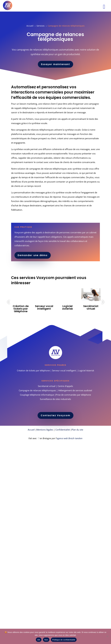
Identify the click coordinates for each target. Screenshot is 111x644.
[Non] (107, 636)
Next (102, 302)
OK (39, 640)
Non (46, 640)
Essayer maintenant (55, 64)
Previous (9, 302)
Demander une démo (33, 255)
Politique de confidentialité (64, 640)
